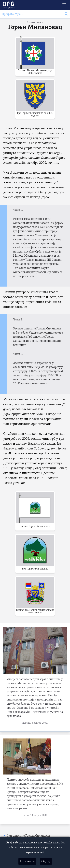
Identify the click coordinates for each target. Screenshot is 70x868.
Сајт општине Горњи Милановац (28, 836)
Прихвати (27, 861)
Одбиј (46, 861)
